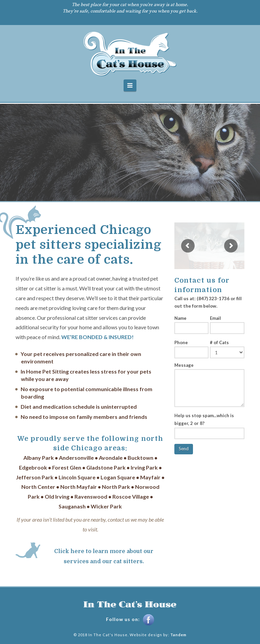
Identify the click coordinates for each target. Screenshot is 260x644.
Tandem (178, 635)
